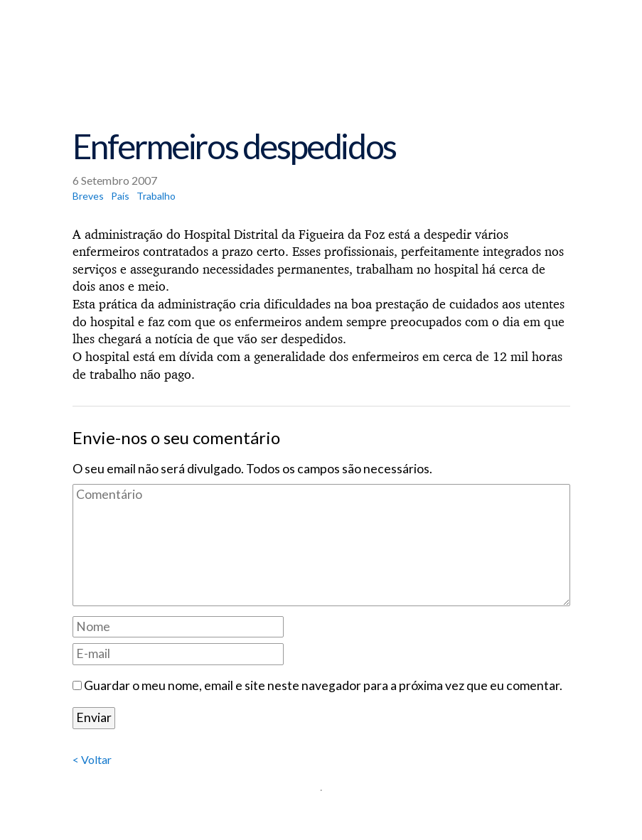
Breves (88, 196)
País (120, 196)
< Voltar (92, 759)
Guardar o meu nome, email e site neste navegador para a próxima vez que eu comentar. (323, 685)
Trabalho (156, 196)
